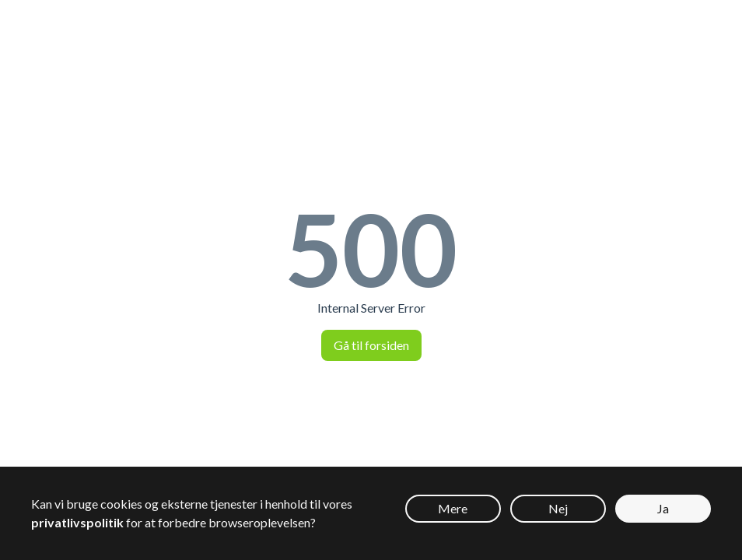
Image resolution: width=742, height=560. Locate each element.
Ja (663, 508)
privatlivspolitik (77, 522)
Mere (453, 508)
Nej (558, 508)
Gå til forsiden (371, 345)
